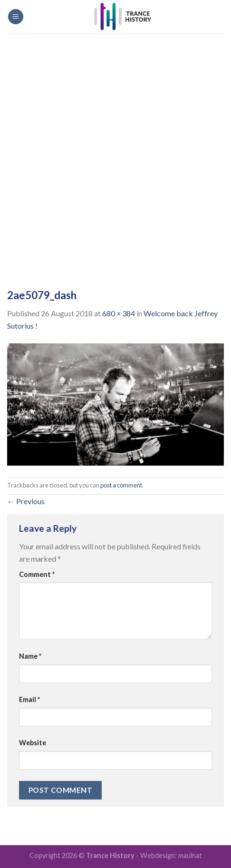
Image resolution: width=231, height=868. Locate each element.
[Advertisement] (115, 154)
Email (29, 699)
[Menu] (16, 17)
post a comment (121, 485)
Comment (37, 574)
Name (30, 656)
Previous (26, 501)
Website (33, 743)
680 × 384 (119, 313)
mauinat (190, 855)
